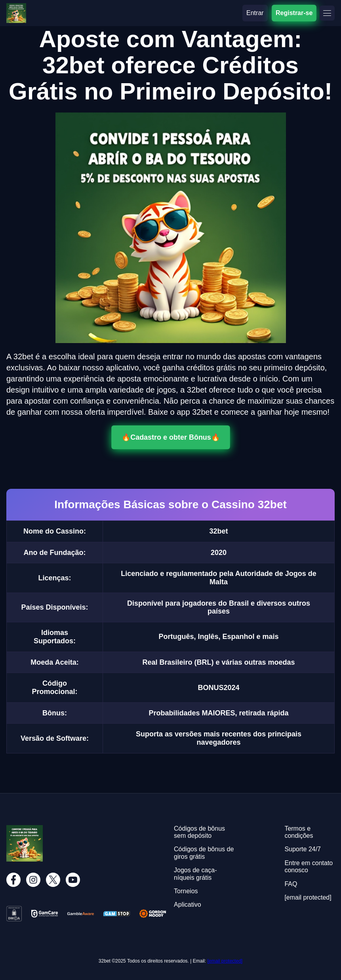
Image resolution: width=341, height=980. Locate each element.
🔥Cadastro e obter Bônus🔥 (171, 437)
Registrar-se (294, 13)
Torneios (186, 891)
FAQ (291, 884)
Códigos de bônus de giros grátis (204, 853)
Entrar (255, 13)
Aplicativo (187, 905)
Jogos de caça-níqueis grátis (195, 874)
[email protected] (225, 961)
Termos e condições (299, 832)
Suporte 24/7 (303, 849)
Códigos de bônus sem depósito (199, 832)
